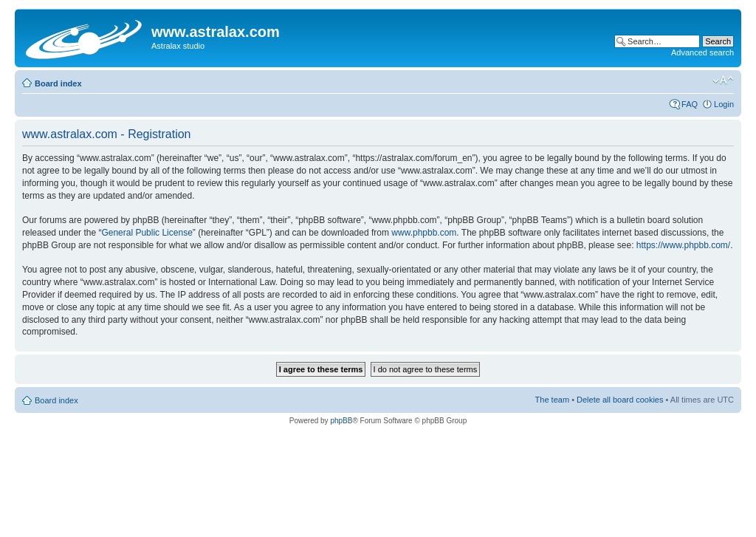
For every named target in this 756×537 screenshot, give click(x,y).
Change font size (723, 81)
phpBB (341, 421)
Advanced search (702, 52)
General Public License (147, 233)
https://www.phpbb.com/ (683, 245)
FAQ (690, 104)
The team (552, 400)
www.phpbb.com (424, 233)
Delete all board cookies (620, 400)
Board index (58, 83)
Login (724, 104)
